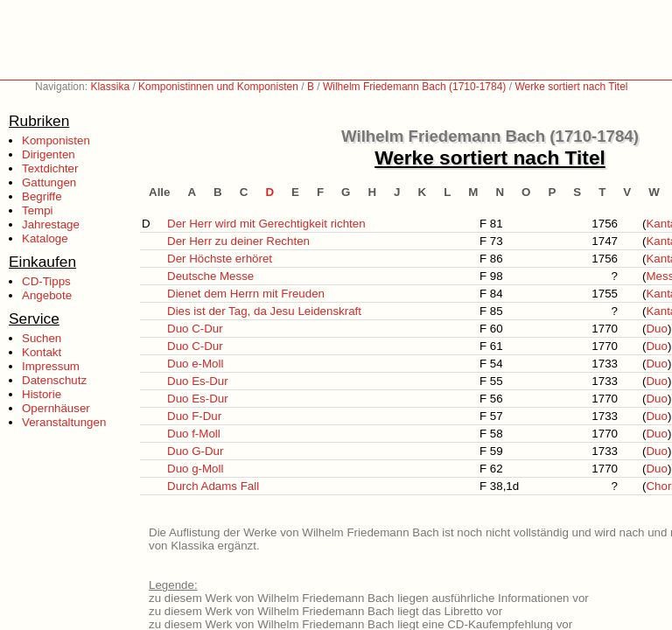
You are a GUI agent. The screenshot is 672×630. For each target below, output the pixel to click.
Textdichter (50, 168)
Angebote (47, 295)
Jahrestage (51, 224)
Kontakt (42, 352)
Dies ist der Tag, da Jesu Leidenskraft (264, 311)
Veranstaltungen (64, 422)
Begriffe (42, 196)
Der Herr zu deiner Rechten (238, 241)
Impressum (51, 366)
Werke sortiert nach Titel (571, 87)
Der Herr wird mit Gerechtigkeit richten (266, 224)
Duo (656, 329)
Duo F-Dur (194, 416)
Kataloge (45, 238)
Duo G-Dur (195, 451)
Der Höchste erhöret (220, 259)
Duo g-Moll (195, 469)
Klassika (110, 87)
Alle (159, 192)
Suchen (42, 338)
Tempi (38, 210)
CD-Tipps (46, 281)
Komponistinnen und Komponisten (218, 87)
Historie (42, 394)
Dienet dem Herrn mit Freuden (246, 294)
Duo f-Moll (194, 434)
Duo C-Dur (195, 329)
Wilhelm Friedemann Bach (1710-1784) (414, 87)
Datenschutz (54, 380)
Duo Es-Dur (198, 381)
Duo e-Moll (195, 364)
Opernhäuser (56, 408)
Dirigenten (49, 154)
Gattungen (49, 182)
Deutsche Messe (210, 276)
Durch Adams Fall (213, 486)
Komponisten (56, 140)
